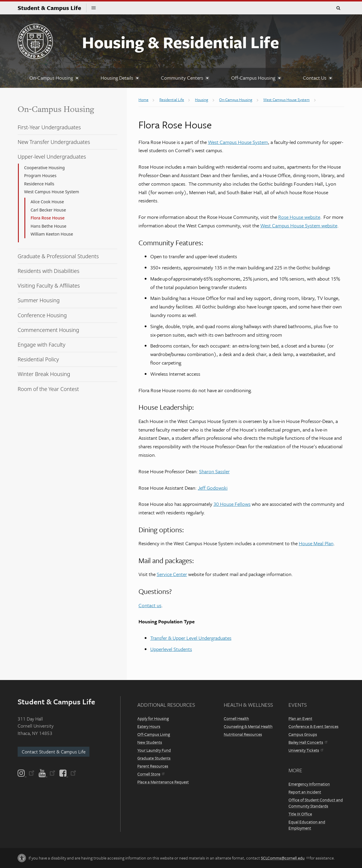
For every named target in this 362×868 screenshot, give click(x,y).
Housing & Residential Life (181, 42)
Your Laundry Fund (154, 750)
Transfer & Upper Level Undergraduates (191, 638)
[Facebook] (67, 773)
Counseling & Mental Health (248, 726)
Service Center (172, 574)
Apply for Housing (153, 718)
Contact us (150, 605)
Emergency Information (309, 784)
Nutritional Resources (243, 734)
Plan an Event (300, 718)
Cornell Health (236, 718)
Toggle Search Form (338, 8)
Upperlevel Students (171, 649)
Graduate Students (154, 758)
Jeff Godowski (213, 488)
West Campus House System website (299, 225)
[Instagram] (26, 773)
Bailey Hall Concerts (308, 742)
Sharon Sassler (214, 471)
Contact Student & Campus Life (54, 752)
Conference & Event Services (313, 726)
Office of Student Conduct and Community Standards (316, 803)
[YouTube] (47, 773)
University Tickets (306, 750)
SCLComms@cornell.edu (285, 858)
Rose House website (299, 217)
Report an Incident (305, 792)
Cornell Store (151, 774)
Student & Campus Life (52, 8)
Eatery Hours (149, 726)
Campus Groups (303, 734)
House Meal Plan (316, 543)
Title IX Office (300, 814)
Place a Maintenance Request (163, 782)
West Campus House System (238, 142)
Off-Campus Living (154, 734)
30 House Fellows (232, 504)
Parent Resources (153, 766)
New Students (150, 742)
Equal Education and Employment (307, 825)
